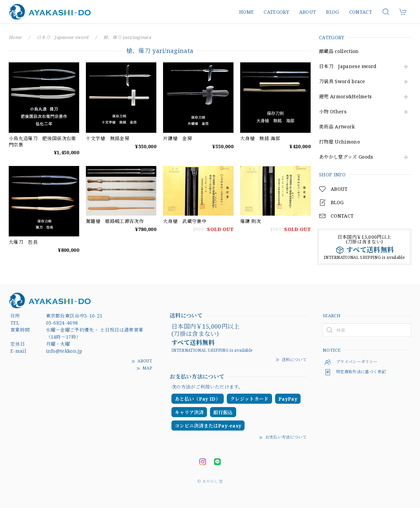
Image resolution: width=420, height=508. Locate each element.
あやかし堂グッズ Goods (346, 157)
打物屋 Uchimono (339, 142)
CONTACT (361, 12)
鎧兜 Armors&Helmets (345, 97)
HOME (246, 12)
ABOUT (308, 12)
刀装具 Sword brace (342, 82)
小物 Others (333, 112)
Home (15, 37)
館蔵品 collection (339, 51)
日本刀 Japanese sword (348, 67)
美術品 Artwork (337, 127)
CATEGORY (276, 12)
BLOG (332, 12)
